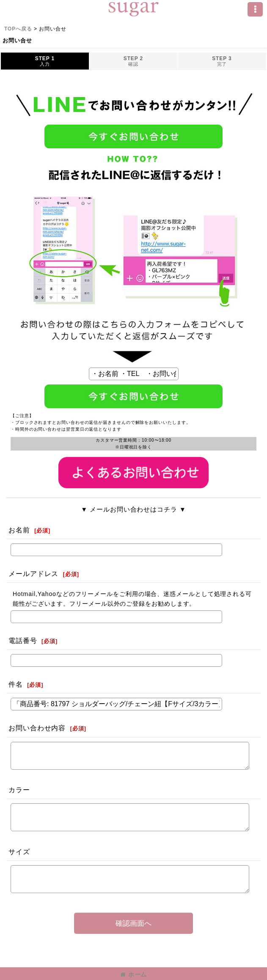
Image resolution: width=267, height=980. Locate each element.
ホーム (134, 974)
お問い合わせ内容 (37, 728)
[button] (255, 9)
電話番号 (23, 640)
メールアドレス (33, 574)
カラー (19, 790)
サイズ (19, 852)
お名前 (19, 530)
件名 (16, 684)
